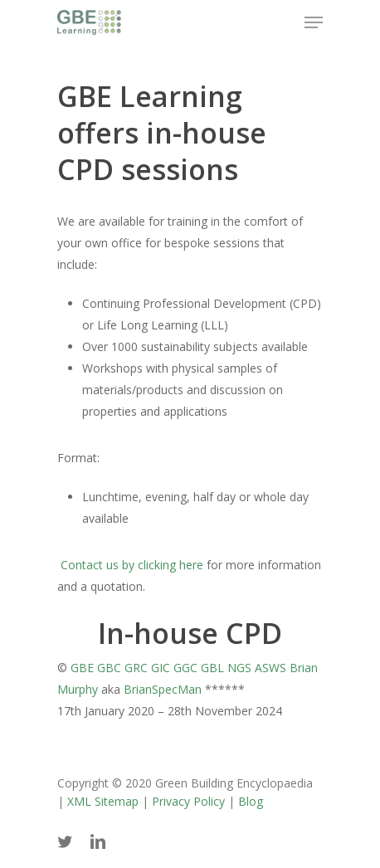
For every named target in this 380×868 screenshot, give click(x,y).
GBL (212, 668)
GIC (161, 668)
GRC (136, 668)
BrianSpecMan (163, 689)
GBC (109, 668)
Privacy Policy (188, 801)
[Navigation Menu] (314, 22)
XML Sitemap (103, 801)
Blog (251, 801)
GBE (82, 668)
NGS (239, 668)
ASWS (270, 668)
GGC (185, 668)
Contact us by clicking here (130, 565)
